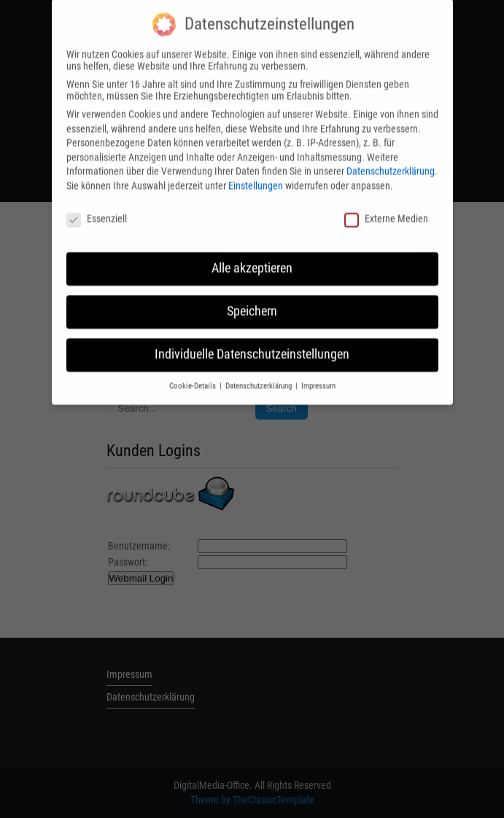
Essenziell (97, 209)
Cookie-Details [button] (194, 378)
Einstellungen (256, 177)
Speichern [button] (252, 303)
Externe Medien (386, 209)
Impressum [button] (318, 378)
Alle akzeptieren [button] (252, 260)
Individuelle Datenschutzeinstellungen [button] (252, 346)
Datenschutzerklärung (391, 163)
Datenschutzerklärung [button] (260, 378)
